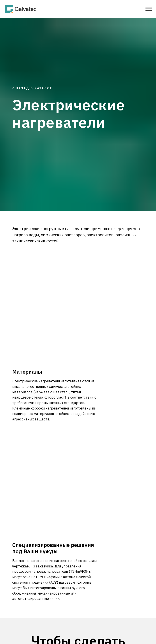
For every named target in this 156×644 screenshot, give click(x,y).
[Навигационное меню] (149, 9)
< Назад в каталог (32, 88)
